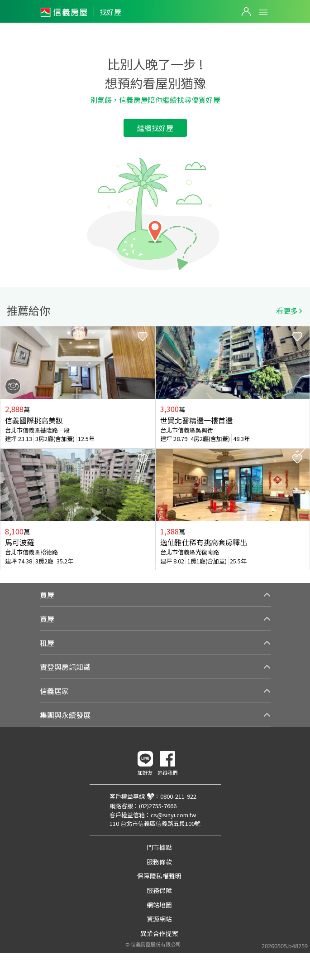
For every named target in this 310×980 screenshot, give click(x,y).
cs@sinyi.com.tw (173, 815)
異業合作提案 (159, 933)
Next (303, 448)
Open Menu (263, 12)
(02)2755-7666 (158, 806)
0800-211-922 (178, 796)
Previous (7, 448)
